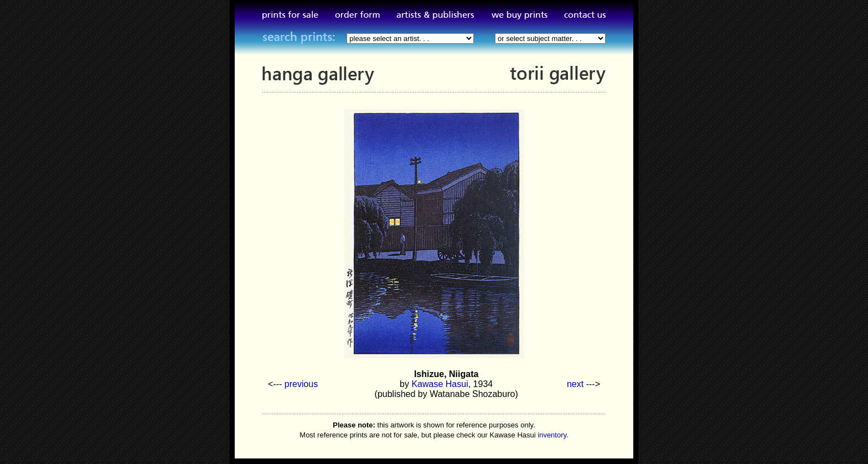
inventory (552, 435)
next (575, 384)
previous (301, 384)
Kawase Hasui (440, 384)
